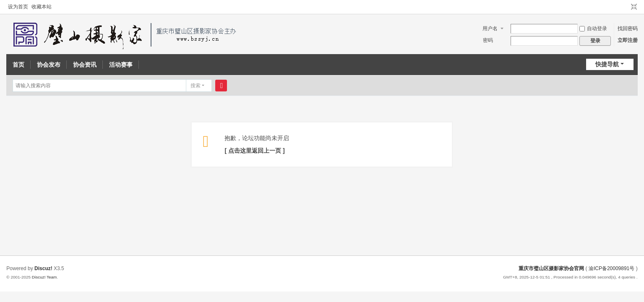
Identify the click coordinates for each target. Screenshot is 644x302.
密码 (488, 40)
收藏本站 (42, 7)
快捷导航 (607, 64)
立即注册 (628, 40)
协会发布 (49, 65)
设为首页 (18, 7)
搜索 (196, 86)
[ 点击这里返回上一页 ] (254, 151)
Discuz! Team (44, 277)
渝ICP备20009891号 (611, 268)
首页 (18, 65)
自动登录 (593, 29)
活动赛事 (121, 65)
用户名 (490, 29)
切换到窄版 (634, 7)
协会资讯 (85, 65)
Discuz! (43, 268)
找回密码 (628, 29)
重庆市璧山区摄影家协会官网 (551, 268)
